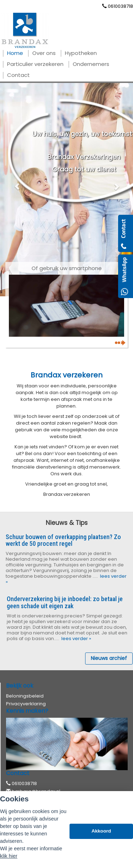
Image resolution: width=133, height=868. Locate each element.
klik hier (9, 856)
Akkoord (101, 831)
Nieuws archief (109, 658)
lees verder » (76, 639)
